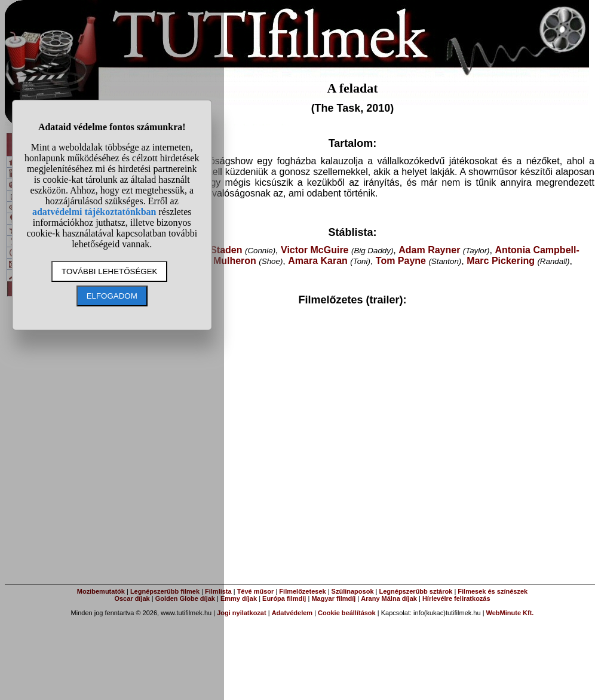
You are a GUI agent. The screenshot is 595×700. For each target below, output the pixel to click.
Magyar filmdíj (333, 598)
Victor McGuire (315, 250)
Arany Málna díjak (389, 598)
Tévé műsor (256, 591)
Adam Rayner (429, 250)
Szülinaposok (353, 591)
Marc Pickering (501, 261)
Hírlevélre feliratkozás (456, 598)
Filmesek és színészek (493, 591)
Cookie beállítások (347, 613)
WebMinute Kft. (510, 613)
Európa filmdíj (284, 598)
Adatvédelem (292, 613)
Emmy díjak (239, 598)
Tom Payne (401, 261)
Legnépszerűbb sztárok (416, 591)
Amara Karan (318, 261)
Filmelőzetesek (302, 591)
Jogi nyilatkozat (242, 613)
